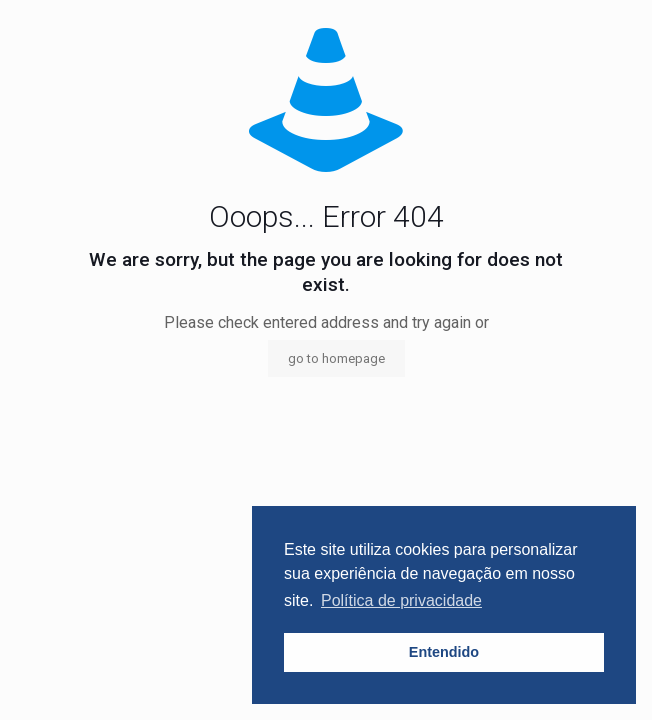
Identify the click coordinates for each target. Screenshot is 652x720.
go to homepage (336, 358)
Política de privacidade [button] (401, 600)
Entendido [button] (444, 652)
